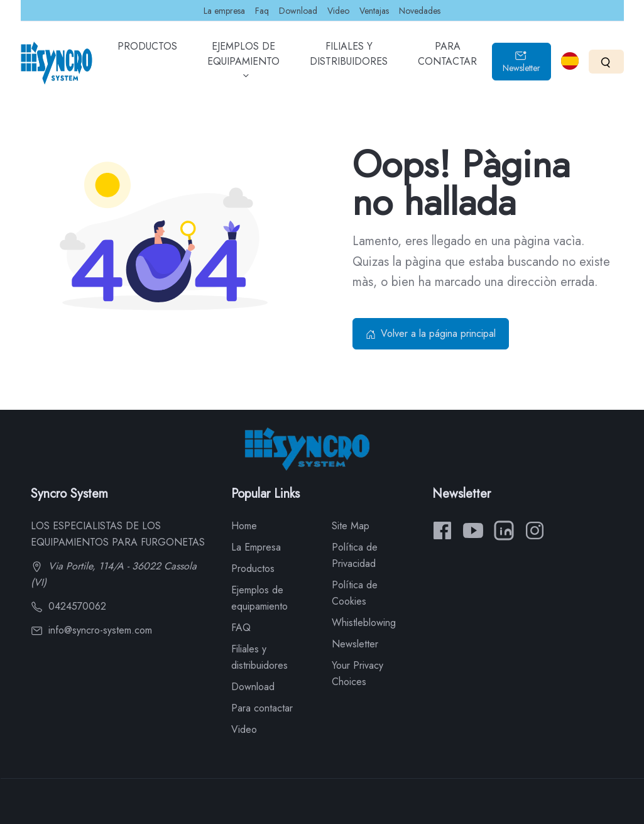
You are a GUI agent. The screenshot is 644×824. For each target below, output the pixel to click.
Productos (253, 569)
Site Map (351, 526)
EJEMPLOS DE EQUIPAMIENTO (243, 65)
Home (244, 526)
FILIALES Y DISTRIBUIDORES (349, 63)
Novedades (420, 11)
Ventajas (374, 11)
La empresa (224, 11)
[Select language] (570, 61)
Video (338, 11)
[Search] (606, 61)
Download (298, 11)
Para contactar (262, 708)
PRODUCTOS (147, 55)
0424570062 (68, 606)
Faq (262, 11)
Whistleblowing (364, 623)
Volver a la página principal (431, 333)
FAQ (241, 628)
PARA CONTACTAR (447, 63)
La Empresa (256, 547)
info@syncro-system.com (91, 630)
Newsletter (521, 62)
